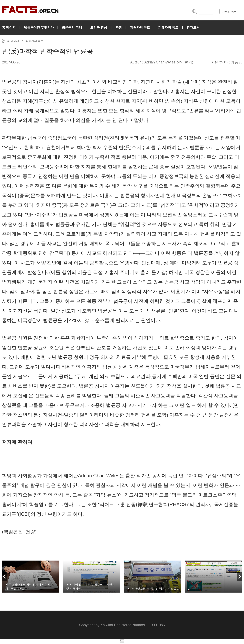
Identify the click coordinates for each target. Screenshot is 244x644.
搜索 (195, 11)
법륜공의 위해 (72, 28)
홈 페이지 (9, 28)
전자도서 (193, 28)
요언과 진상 (99, 28)
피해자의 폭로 (140, 28)
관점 (119, 28)
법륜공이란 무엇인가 (39, 28)
